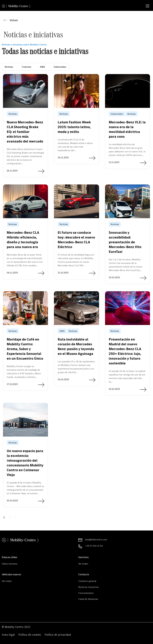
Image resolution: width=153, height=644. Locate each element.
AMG (42, 67)
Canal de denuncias (88, 599)
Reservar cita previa (88, 587)
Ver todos (83, 564)
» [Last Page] (27, 517)
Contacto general (87, 581)
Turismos (26, 67)
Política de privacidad (58, 635)
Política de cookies (30, 635)
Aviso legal (8, 635)
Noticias (9, 67)
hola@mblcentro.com (96, 539)
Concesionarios (86, 593)
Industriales (60, 67)
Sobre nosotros (10, 564)
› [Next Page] (21, 517)
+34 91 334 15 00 (94, 546)
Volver (11, 20)
